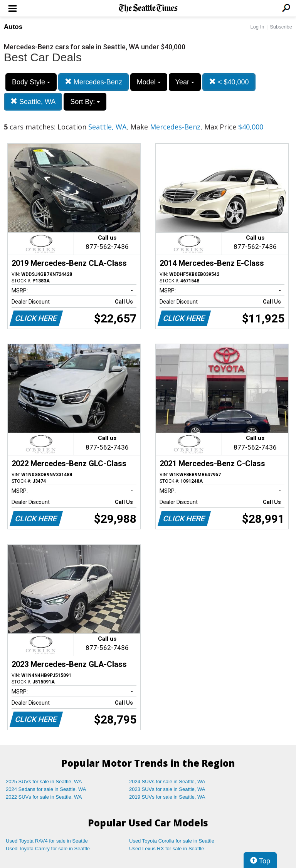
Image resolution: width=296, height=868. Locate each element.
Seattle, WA (33, 102)
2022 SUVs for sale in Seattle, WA (44, 797)
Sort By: (85, 102)
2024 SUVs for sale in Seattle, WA (167, 782)
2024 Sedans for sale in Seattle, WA (46, 789)
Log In (257, 27)
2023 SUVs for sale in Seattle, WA (167, 789)
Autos (13, 27)
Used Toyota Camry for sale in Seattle (48, 849)
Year (185, 82)
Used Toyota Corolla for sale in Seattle (172, 841)
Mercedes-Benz (93, 82)
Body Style (31, 82)
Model (149, 82)
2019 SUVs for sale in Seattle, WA (167, 797)
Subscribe (281, 27)
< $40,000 (229, 82)
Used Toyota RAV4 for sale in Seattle (47, 841)
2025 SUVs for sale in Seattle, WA (44, 782)
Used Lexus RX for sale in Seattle (166, 849)
